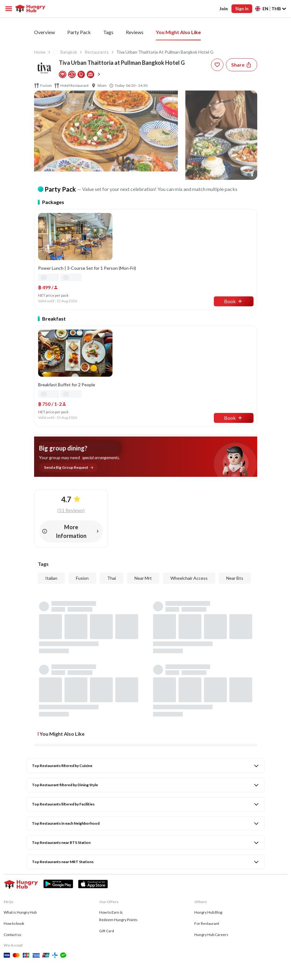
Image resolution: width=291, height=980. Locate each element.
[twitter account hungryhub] (36, 939)
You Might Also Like (251, 32)
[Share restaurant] (241, 65)
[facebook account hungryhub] (7, 940)
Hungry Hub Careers (211, 878)
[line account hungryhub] (79, 939)
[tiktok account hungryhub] (64, 940)
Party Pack (124, 32)
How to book (14, 867)
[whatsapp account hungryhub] (50, 939)
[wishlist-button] (217, 65)
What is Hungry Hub (20, 856)
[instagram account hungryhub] (22, 940)
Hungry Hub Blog (208, 856)
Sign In (242, 9)
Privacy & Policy (17, 951)
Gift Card (107, 875)
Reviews (208, 32)
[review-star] (59, 645)
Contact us (13, 878)
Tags (182, 32)
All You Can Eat (83, 32)
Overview (44, 32)
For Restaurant (207, 867)
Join (224, 9)
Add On (156, 32)
